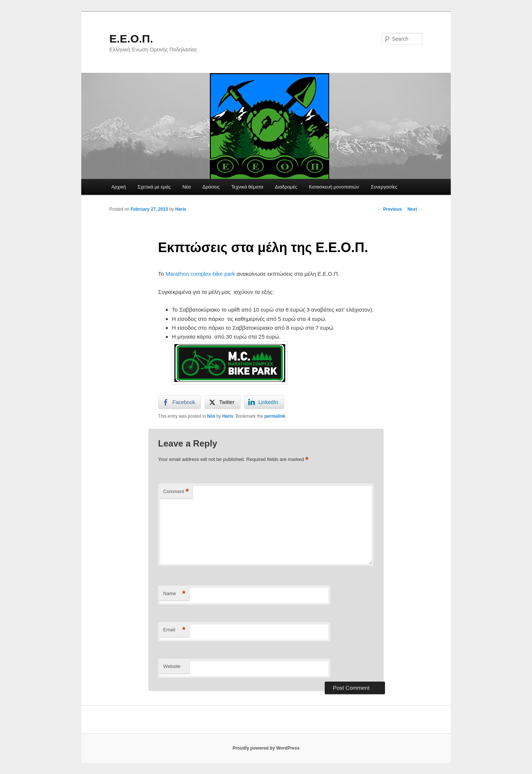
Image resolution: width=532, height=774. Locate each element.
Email (174, 630)
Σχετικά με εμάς (154, 187)
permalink (275, 416)
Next (415, 209)
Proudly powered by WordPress (266, 748)
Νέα (187, 187)
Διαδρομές (286, 187)
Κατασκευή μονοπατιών (334, 187)
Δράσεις (211, 187)
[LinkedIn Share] (264, 402)
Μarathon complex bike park (200, 274)
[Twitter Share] (222, 402)
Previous (390, 209)
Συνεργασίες (384, 187)
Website (172, 666)
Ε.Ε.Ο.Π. (131, 39)
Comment (176, 492)
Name (174, 594)
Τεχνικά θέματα (247, 187)
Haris (181, 209)
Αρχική (119, 187)
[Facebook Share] (180, 402)
